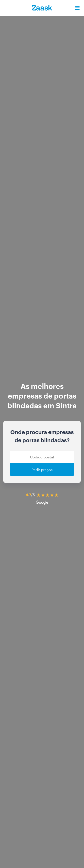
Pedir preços (42, 470)
